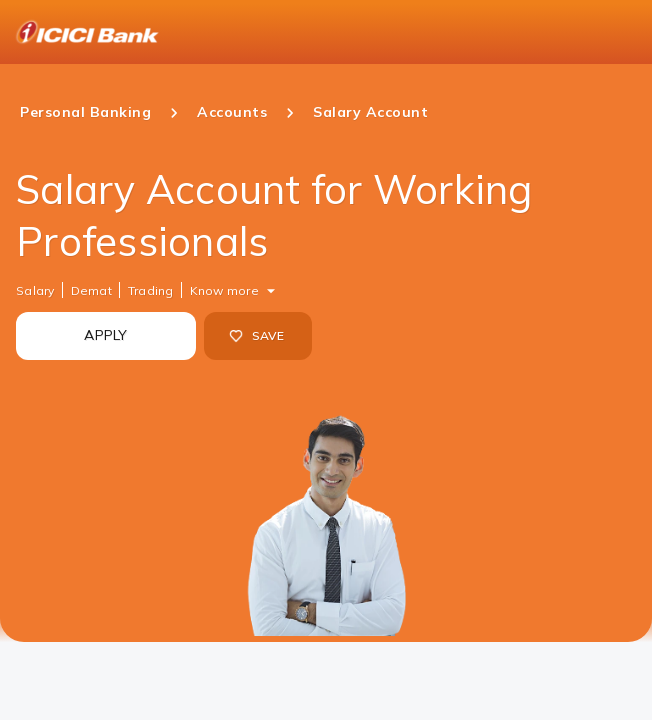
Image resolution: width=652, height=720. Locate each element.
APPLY (105, 335)
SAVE (256, 336)
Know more (224, 290)
